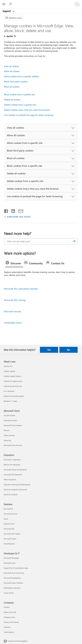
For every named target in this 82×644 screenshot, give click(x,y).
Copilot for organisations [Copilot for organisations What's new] (13, 381)
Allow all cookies (12, 71)
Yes (49, 350)
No (68, 350)
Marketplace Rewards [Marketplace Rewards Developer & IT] (12, 588)
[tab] (14, 264)
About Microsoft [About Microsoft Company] (10, 612)
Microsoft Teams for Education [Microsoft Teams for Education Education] (15, 470)
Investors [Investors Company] (7, 627)
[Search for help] (11, 4)
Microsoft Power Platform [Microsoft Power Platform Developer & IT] (13, 583)
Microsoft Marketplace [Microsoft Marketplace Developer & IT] (12, 578)
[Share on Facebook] (6, 210)
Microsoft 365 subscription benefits (21, 289)
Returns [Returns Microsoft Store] (7, 430)
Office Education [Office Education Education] (10, 480)
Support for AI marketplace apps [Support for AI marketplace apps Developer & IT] (16, 568)
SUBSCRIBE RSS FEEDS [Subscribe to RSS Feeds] (19, 217)
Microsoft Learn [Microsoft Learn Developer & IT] (10, 563)
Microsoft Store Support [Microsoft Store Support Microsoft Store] (13, 425)
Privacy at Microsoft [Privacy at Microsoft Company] (11, 622)
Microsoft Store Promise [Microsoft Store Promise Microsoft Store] (13, 445)
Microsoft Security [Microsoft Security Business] (11, 514)
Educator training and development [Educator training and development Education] (17, 485)
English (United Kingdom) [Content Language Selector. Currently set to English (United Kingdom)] (18, 641)
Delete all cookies (12, 100)
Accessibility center (13, 323)
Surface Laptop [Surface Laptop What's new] (9, 371)
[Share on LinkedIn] (12, 210)
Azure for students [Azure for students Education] (11, 494)
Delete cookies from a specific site (20, 105)
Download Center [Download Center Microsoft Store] (10, 420)
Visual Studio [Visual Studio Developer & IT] (9, 593)
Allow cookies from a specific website (21, 76)
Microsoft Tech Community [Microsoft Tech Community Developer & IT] (14, 573)
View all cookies (11, 66)
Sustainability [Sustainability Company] (9, 632)
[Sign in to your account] (77, 4)
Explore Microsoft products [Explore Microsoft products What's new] (14, 396)
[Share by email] (19, 210)
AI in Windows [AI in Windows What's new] (9, 391)
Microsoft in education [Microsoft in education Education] (12, 460)
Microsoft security (13, 311)
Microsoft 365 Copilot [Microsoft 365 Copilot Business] (12, 534)
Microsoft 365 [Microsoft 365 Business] (9, 529)
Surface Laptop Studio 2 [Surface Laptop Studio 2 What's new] (13, 376)
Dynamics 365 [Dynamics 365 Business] (9, 524)
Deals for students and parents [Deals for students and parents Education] (15, 489)
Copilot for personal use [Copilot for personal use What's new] (13, 386)
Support (7, 11)
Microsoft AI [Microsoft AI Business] (8, 509)
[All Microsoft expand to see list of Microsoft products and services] (4, 4)
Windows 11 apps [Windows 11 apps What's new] (10, 401)
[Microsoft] (41, 2)
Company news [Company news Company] (9, 617)
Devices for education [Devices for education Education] (12, 465)
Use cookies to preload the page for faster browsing (29, 115)
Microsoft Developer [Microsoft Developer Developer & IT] (11, 558)
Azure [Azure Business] (6, 519)
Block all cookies (12, 87)
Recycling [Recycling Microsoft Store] (7, 440)
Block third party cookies (16, 81)
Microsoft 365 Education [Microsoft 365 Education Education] (13, 475)
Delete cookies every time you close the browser (27, 110)
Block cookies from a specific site (19, 94)
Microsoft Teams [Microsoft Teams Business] (10, 539)
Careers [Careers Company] (7, 607)
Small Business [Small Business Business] (9, 544)
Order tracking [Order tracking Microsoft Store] (9, 435)
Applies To (11, 36)
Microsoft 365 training (15, 300)
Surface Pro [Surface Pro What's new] (8, 366)
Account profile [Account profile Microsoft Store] (9, 415)
